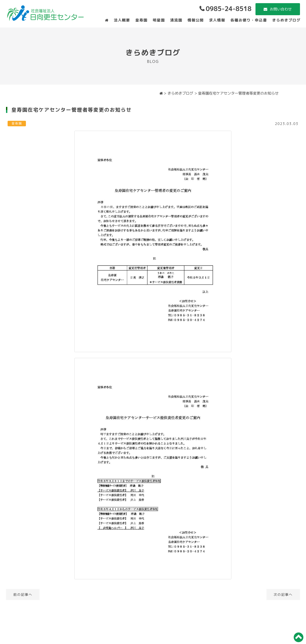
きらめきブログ (286, 20)
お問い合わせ (281, 9)
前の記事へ (23, 594)
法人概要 (122, 20)
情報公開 (196, 20)
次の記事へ (283, 594)
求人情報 (217, 20)
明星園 (159, 20)
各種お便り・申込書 (249, 20)
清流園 (176, 20)
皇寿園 (141, 20)
